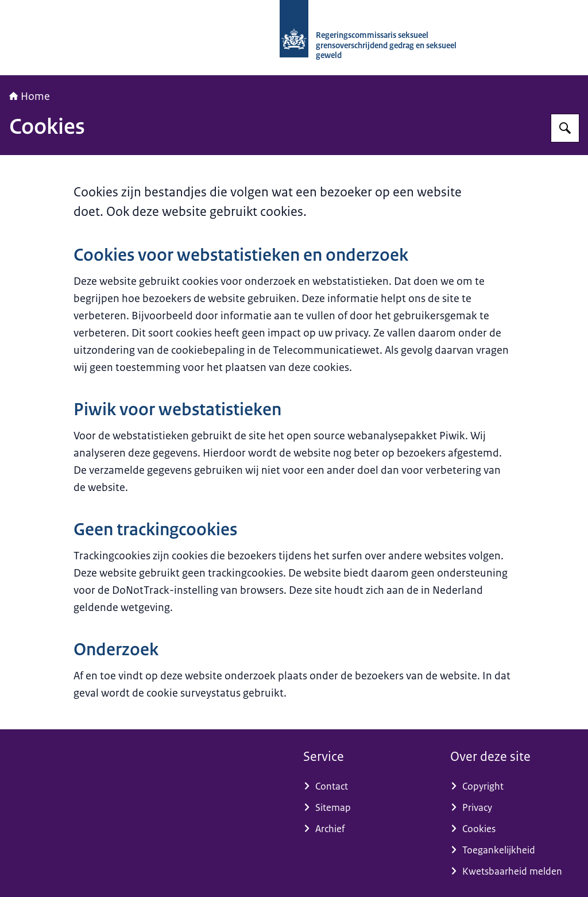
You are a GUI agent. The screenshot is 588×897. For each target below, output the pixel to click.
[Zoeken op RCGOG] (565, 128)
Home (30, 96)
